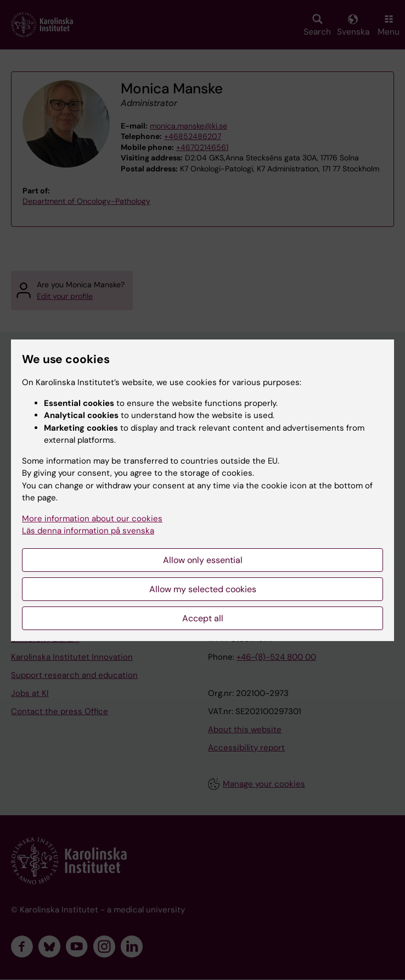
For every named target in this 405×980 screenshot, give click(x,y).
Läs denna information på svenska (88, 531)
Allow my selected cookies (203, 589)
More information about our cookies (92, 519)
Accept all (203, 618)
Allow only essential (203, 560)
